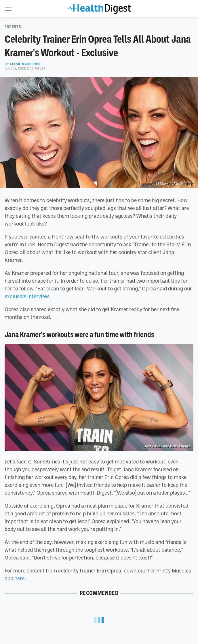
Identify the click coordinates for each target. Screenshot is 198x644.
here (19, 578)
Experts (13, 27)
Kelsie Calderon (25, 64)
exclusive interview (27, 296)
